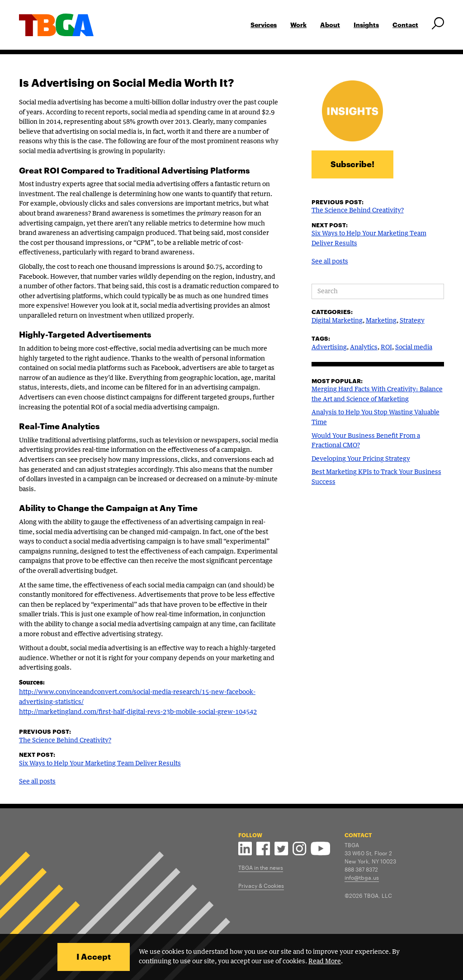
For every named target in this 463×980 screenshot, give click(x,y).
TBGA (352, 844)
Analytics (364, 347)
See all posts (37, 782)
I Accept (94, 957)
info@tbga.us (362, 877)
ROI (386, 347)
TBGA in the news (261, 867)
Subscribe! (352, 164)
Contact (405, 25)
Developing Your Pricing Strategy (361, 459)
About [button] (330, 25)
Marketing (381, 321)
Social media (414, 347)
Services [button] (264, 25)
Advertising (329, 347)
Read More (325, 961)
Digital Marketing (337, 321)
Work (298, 25)
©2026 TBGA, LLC (368, 895)
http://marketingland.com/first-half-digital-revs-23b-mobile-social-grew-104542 (138, 712)
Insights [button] (366, 25)
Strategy (412, 321)
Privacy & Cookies (261, 885)
